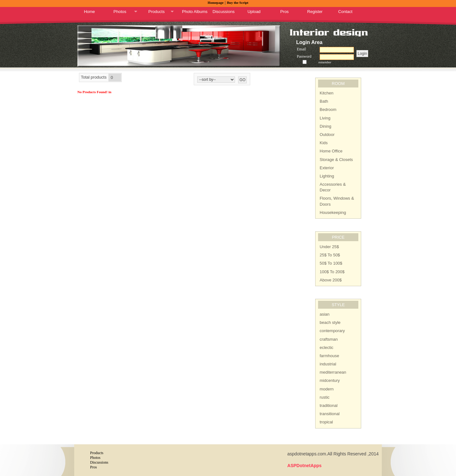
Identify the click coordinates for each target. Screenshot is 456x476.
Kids (324, 143)
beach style (330, 322)
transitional (330, 414)
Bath (324, 101)
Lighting (327, 176)
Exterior (327, 168)
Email (301, 49)
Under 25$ (329, 247)
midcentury (330, 380)
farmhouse (329, 356)
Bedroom (328, 109)
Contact (345, 12)
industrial (328, 364)
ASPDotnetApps (304, 466)
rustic (325, 397)
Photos (120, 12)
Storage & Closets (336, 160)
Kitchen (326, 93)
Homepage (216, 3)
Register (315, 12)
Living (325, 118)
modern (327, 389)
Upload (254, 12)
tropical (326, 422)
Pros (285, 12)
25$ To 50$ (330, 255)
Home (90, 12)
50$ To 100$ (331, 263)
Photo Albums (195, 12)
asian (325, 314)
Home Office (331, 151)
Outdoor (327, 135)
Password (304, 56)
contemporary (332, 331)
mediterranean (333, 372)
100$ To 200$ (332, 272)
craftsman (329, 339)
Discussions (223, 12)
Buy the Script (238, 3)
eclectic (326, 347)
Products (156, 12)
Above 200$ (331, 280)
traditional (329, 405)
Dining (326, 126)
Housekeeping (333, 212)
